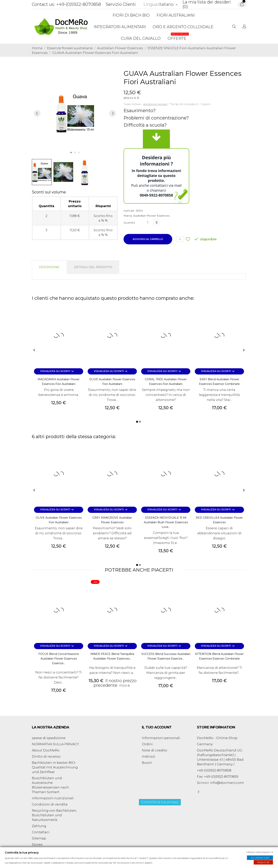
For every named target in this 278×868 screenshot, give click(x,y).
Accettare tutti (260, 858)
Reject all (263, 862)
